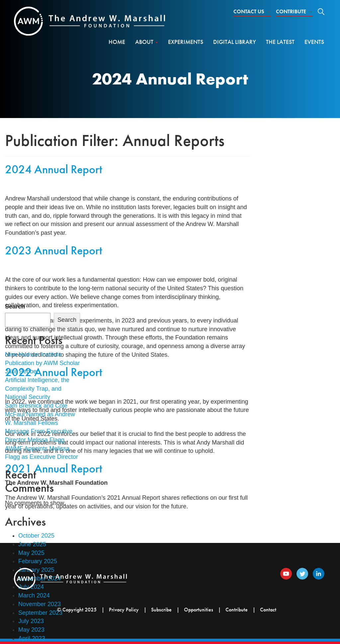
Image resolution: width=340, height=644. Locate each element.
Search (15, 307)
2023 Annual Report (54, 250)
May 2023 (31, 630)
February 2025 (38, 561)
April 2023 (32, 638)
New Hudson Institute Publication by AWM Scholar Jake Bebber (42, 363)
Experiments (186, 42)
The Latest (280, 42)
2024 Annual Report (54, 169)
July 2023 (31, 621)
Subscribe (161, 610)
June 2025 (32, 544)
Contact (268, 610)
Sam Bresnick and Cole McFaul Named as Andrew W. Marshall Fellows (40, 414)
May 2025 (31, 553)
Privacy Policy (124, 610)
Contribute (294, 11)
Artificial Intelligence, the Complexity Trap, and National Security (37, 388)
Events (314, 42)
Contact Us (252, 11)
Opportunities (199, 610)
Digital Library (235, 42)
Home (117, 42)
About (147, 42)
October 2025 (36, 536)
